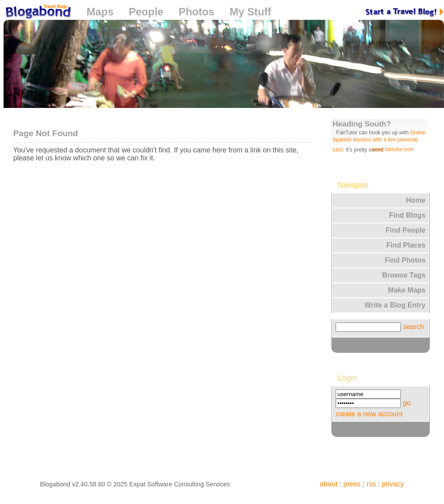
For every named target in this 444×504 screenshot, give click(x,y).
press (352, 484)
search (413, 327)
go (407, 403)
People (146, 12)
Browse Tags (404, 275)
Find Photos (405, 260)
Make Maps (407, 290)
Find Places (406, 245)
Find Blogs (407, 215)
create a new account (369, 414)
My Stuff (250, 12)
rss (371, 484)
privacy (393, 484)
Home (416, 200)
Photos (196, 12)
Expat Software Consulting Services (179, 484)
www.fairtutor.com (393, 149)
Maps (100, 12)
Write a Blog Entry (395, 305)
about (329, 484)
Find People (405, 230)
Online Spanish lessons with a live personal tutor (379, 141)
